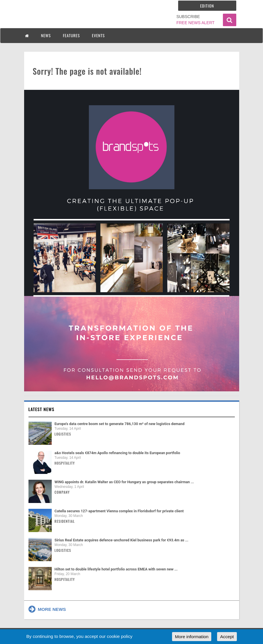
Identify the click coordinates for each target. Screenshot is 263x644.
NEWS (46, 35)
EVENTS (98, 35)
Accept (227, 637)
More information (192, 637)
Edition (207, 6)
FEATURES (71, 35)
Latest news (42, 409)
